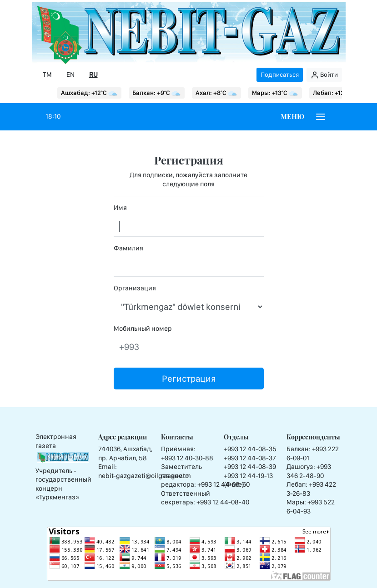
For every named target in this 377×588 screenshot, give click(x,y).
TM (47, 75)
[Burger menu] (321, 117)
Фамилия (128, 248)
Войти (324, 75)
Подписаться (280, 75)
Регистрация (189, 379)
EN (70, 75)
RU (93, 75)
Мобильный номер (143, 329)
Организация (135, 288)
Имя (120, 208)
